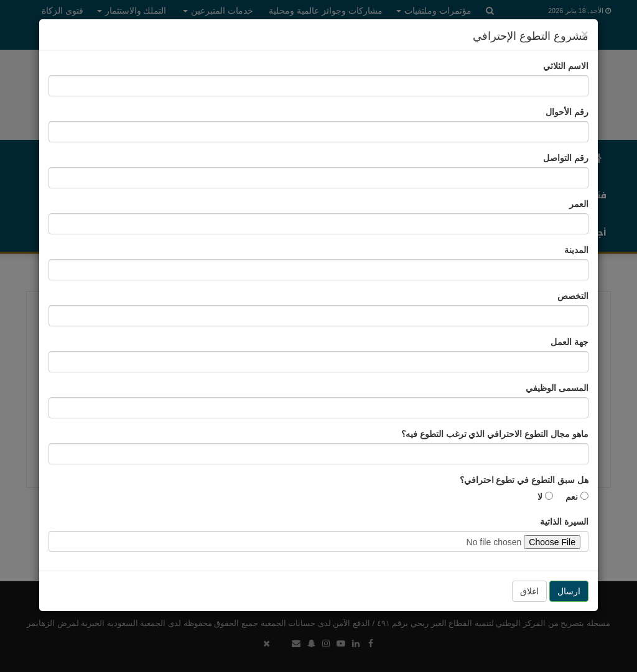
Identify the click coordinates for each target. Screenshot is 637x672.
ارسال (569, 591)
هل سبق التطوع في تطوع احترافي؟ (524, 480)
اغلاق (529, 591)
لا (545, 497)
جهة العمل (570, 342)
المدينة (576, 250)
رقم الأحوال (567, 112)
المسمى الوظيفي (557, 388)
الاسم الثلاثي (566, 66)
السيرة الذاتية (564, 522)
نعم (577, 497)
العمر (579, 204)
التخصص (573, 296)
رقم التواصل (566, 158)
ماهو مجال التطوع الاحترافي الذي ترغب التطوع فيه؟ (495, 434)
